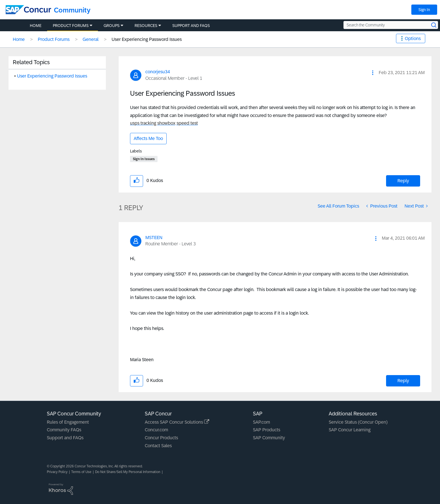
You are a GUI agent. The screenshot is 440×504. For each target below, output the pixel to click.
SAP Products (267, 430)
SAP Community (269, 438)
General (91, 39)
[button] (373, 73)
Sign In (424, 10)
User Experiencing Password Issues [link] (147, 39)
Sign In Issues (144, 159)
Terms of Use (81, 472)
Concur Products (161, 438)
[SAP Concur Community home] (28, 10)
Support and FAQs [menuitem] (191, 26)
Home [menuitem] (36, 26)
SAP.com (261, 422)
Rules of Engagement (68, 422)
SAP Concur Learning (350, 430)
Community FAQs (64, 430)
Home (19, 39)
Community (72, 10)
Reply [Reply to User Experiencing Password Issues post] (403, 181)
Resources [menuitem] (146, 26)
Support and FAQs (65, 438)
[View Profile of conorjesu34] (158, 72)
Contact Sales (158, 446)
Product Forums (54, 39)
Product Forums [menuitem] (71, 26)
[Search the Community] (391, 25)
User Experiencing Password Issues (52, 76)
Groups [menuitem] (112, 26)
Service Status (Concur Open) (358, 422)
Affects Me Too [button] (148, 138)
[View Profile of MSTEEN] (154, 238)
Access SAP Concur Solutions (177, 422)
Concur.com (156, 430)
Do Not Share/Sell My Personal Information (128, 472)
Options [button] (413, 38)
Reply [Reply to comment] (403, 381)
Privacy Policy (57, 472)
